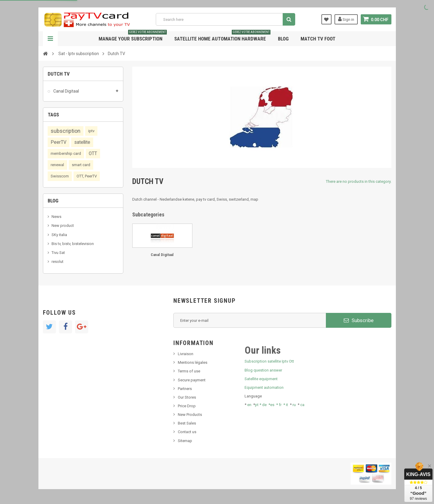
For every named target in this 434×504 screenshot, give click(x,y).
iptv (91, 131)
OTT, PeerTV (87, 176)
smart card (81, 165)
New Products (190, 415)
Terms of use (189, 371)
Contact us (187, 432)
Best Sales (187, 423)
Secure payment (192, 380)
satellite (82, 142)
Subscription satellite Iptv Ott (269, 361)
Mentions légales (193, 362)
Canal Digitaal (66, 91)
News (56, 217)
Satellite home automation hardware (222, 36)
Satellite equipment (261, 379)
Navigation (50, 39)
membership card (66, 153)
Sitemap (185, 441)
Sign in (346, 19)
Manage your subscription (133, 36)
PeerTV (59, 142)
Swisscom (60, 176)
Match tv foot (318, 39)
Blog (283, 39)
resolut (57, 262)
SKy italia (59, 235)
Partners (185, 389)
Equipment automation (264, 387)
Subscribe (359, 320)
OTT (93, 154)
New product (63, 226)
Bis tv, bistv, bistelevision (73, 244)
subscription (66, 131)
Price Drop (187, 406)
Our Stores (187, 397)
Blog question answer (263, 370)
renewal (57, 165)
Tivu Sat (58, 253)
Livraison (186, 354)
